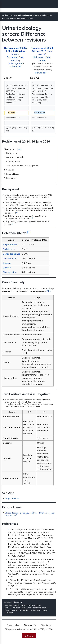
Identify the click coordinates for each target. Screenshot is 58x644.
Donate (29, 636)
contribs (15, 60)
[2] (17, 212)
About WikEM (30, 625)
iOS (20, 18)
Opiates (7, 268)
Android (29, 18)
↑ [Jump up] (9, 530)
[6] (48, 291)
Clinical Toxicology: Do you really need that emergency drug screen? (30, 514)
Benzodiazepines (11, 254)
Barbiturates (9, 249)
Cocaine (7, 263)
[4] (12, 223)
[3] (32, 218)
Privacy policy (13, 625)
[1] (25, 204)
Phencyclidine (10, 272)
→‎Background (16, 63)
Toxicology (18, 602)
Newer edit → (42, 73)
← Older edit (16, 66)
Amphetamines (10, 245)
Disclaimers (46, 625)
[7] (50, 291)
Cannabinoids (10, 258)
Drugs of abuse (12, 499)
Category (8, 602)
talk (21, 57)
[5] (29, 232)
